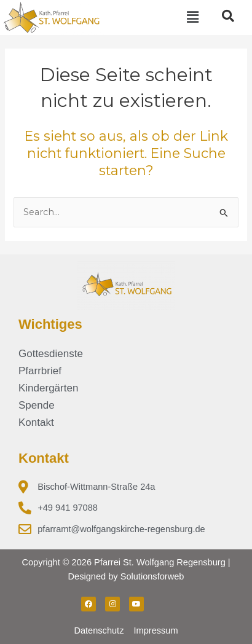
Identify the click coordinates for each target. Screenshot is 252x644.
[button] (192, 17)
